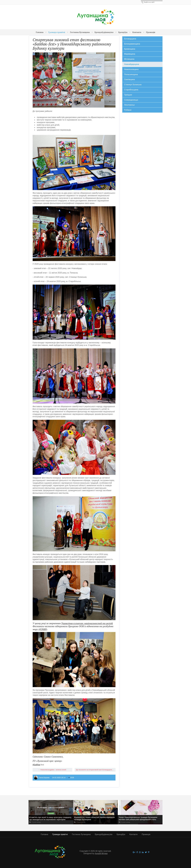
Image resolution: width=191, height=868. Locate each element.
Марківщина (130, 54)
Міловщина (129, 59)
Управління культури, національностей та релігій (87, 623)
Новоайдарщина (132, 64)
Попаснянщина (131, 74)
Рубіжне (128, 110)
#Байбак (36, 765)
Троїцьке (128, 95)
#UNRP (43, 629)
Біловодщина (130, 39)
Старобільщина (131, 90)
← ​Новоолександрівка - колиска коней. (52, 770)
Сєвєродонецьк (131, 100)
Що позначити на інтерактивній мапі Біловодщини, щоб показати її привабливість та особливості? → (96, 770)
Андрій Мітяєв (101, 853)
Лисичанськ (129, 105)
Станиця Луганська (133, 85)
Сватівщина (129, 79)
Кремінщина (130, 49)
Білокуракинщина (132, 44)
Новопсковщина (131, 69)
